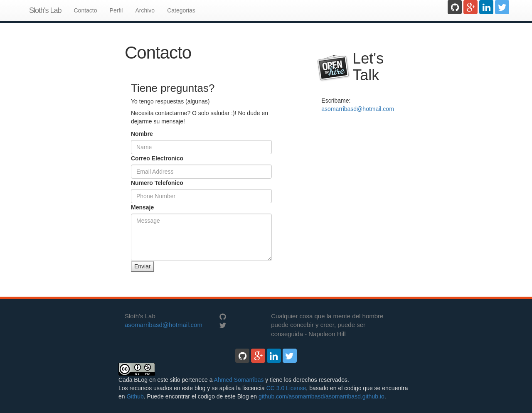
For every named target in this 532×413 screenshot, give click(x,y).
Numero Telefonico (157, 183)
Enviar (143, 266)
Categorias (181, 10)
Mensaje (142, 207)
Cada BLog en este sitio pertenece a (166, 380)
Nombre (142, 134)
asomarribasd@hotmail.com (358, 109)
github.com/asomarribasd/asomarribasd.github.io (321, 396)
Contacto (86, 10)
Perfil (116, 10)
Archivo (145, 10)
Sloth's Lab (45, 10)
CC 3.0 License (286, 388)
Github (135, 396)
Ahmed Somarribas (239, 380)
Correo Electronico (157, 158)
